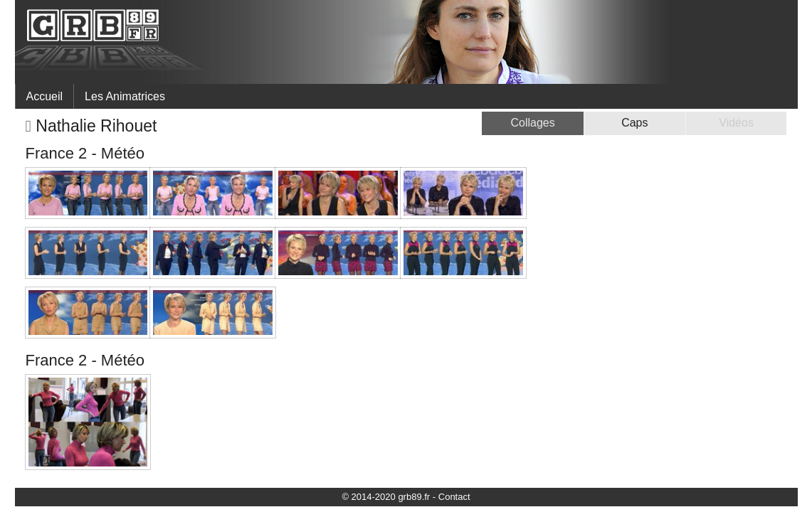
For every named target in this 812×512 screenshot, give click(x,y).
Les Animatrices (125, 96)
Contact (454, 497)
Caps (634, 123)
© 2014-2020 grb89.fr (386, 497)
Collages (532, 123)
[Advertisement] (667, 267)
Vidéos (736, 123)
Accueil (45, 96)
